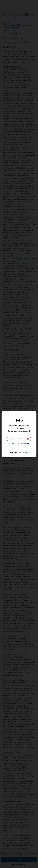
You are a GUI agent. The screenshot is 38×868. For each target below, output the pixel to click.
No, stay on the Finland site (19, 443)
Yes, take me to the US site (19, 439)
